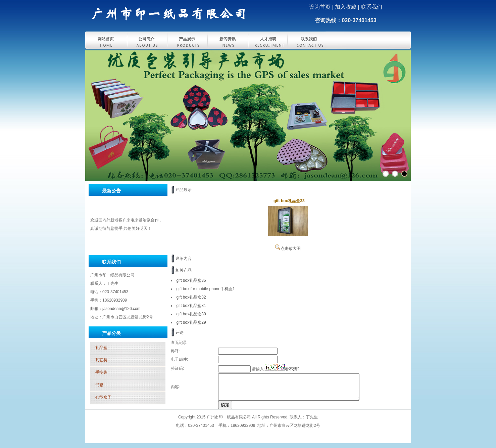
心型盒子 (103, 397)
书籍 (99, 385)
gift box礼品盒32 (191, 297)
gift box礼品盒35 (191, 280)
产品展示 (187, 39)
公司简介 (146, 39)
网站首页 (106, 39)
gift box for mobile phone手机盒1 (206, 289)
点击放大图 (288, 249)
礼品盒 (101, 348)
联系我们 (309, 39)
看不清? (292, 369)
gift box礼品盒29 (191, 322)
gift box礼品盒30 (191, 314)
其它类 (101, 360)
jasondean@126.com (121, 309)
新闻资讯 (228, 39)
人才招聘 (268, 39)
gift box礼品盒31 (191, 306)
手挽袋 (101, 372)
